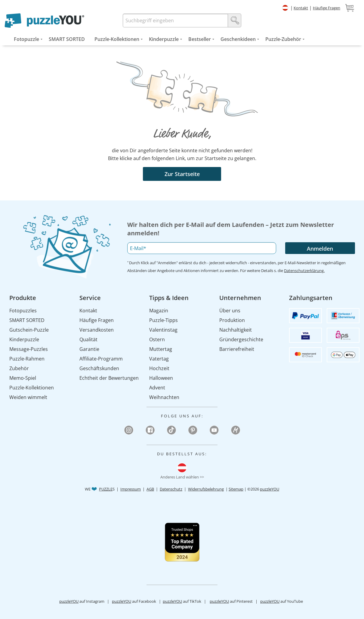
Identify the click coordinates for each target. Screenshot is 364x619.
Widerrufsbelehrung (206, 489)
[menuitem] (26, 39)
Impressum (131, 489)
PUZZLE (106, 489)
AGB (150, 489)
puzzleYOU (270, 489)
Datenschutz (171, 489)
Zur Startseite (182, 174)
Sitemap (236, 489)
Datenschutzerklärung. (304, 271)
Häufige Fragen (327, 8)
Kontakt (301, 8)
